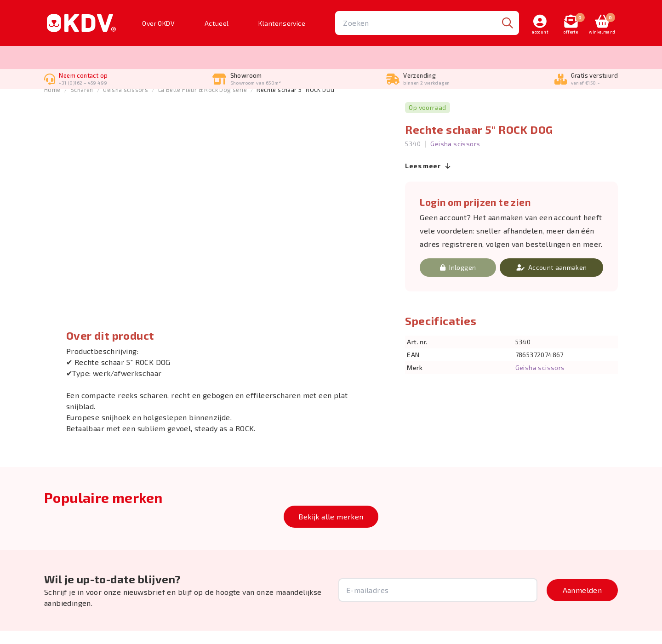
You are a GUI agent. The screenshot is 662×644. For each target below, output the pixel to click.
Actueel (217, 23)
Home (52, 103)
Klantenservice (282, 23)
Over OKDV (158, 23)
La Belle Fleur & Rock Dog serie (203, 103)
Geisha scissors (126, 103)
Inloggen (458, 281)
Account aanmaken (552, 281)
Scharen (82, 103)
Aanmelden (582, 603)
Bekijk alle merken (331, 530)
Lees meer (428, 180)
